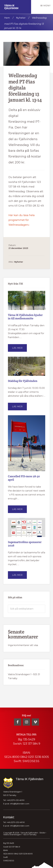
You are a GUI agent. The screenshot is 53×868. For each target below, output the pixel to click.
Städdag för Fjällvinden (23, 381)
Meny (47, 6)
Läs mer (20, 349)
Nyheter (19, 262)
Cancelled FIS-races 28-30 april (24, 478)
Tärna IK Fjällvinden (11, 7)
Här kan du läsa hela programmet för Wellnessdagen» (22, 220)
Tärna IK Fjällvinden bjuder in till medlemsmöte (25, 317)
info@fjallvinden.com (20, 804)
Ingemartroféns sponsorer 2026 (25, 544)
